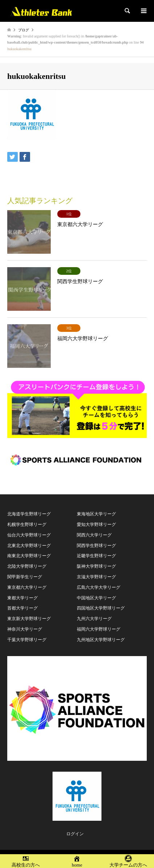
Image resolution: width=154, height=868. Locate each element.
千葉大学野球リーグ (27, 640)
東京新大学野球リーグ (29, 619)
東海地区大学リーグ (96, 514)
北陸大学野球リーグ (27, 566)
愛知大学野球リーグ (96, 525)
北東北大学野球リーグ (29, 546)
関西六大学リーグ (94, 535)
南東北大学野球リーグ (29, 556)
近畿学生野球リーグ (96, 556)
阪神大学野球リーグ (96, 566)
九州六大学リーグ (94, 619)
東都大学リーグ (22, 598)
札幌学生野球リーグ (27, 525)
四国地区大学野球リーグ (101, 608)
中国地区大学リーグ (96, 598)
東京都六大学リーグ (27, 587)
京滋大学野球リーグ (96, 577)
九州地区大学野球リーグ (101, 640)
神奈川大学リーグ (25, 629)
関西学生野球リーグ (96, 546)
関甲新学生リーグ (25, 577)
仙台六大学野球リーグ (29, 535)
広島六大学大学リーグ (99, 587)
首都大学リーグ (22, 608)
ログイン (75, 834)
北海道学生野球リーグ (29, 514)
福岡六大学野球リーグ (99, 629)
